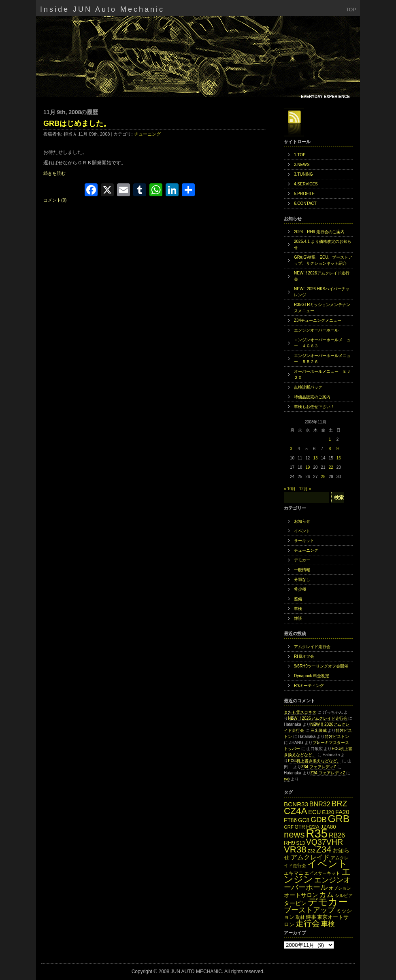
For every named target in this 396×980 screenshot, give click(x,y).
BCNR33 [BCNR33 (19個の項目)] (296, 804)
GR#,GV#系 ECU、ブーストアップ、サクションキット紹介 (323, 260)
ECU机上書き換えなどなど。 (314, 761)
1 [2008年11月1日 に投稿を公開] (330, 439)
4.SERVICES (306, 184)
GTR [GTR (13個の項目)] (300, 827)
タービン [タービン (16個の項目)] (295, 903)
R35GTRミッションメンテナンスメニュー (322, 308)
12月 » (305, 489)
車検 (298, 609)
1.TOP (300, 155)
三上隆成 (319, 730)
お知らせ (302, 521)
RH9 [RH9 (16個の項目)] (290, 843)
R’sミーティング (309, 686)
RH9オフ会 (304, 656)
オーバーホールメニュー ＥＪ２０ (322, 374)
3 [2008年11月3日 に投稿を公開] (291, 449)
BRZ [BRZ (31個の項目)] (339, 804)
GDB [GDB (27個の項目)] (319, 820)
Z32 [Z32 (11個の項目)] (311, 851)
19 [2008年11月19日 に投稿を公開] (308, 467)
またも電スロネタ (300, 712)
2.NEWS (302, 165)
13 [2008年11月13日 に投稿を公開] (315, 458)
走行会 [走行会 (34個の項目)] (308, 923)
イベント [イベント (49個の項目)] (328, 864)
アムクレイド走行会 (312, 647)
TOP (351, 10)
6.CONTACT (305, 203)
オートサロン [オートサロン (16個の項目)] (301, 895)
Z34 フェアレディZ (319, 767)
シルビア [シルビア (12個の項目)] (344, 895)
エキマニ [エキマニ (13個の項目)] (294, 873)
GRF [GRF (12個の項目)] (289, 827)
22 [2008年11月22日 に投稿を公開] (331, 467)
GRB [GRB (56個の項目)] (339, 819)
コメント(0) (55, 200)
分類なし (302, 579)
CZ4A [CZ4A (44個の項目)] (295, 811)
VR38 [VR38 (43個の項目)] (295, 849)
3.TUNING (303, 174)
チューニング (147, 134)
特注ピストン (337, 737)
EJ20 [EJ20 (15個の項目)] (328, 812)
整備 (298, 599)
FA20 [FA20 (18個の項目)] (342, 812)
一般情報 (302, 570)
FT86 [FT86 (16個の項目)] (290, 820)
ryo (287, 779)
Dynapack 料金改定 (312, 676)
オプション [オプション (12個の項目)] (340, 888)
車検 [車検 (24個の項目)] (328, 924)
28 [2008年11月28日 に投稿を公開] (323, 477)
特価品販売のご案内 (312, 397)
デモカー (302, 560)
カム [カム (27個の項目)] (326, 894)
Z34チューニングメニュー (318, 320)
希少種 (300, 589)
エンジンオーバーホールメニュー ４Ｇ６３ (322, 343)
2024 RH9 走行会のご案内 (319, 232)
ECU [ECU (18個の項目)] (314, 812)
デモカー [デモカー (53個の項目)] (328, 902)
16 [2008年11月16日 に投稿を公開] (339, 458)
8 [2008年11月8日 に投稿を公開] (330, 449)
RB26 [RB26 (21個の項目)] (337, 835)
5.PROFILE (304, 194)
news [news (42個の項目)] (294, 834)
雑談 (298, 618)
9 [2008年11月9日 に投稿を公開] (338, 449)
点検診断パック (308, 387)
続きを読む (54, 173)
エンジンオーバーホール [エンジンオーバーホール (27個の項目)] (317, 883)
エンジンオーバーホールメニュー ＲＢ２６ (322, 359)
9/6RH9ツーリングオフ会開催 (321, 666)
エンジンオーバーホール (316, 330)
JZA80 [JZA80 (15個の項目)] (328, 827)
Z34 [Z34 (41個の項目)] (324, 849)
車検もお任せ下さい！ (314, 407)
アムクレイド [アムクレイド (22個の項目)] (310, 857)
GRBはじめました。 (77, 123)
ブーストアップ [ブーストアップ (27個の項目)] (309, 910)
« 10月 (290, 489)
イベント (302, 531)
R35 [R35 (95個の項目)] (317, 833)
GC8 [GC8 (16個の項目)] (304, 820)
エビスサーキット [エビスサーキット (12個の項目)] (322, 873)
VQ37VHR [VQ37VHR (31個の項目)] (325, 842)
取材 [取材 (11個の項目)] (300, 917)
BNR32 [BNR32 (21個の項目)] (320, 804)
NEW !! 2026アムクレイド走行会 (322, 276)
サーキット (304, 541)
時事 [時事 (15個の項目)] (311, 917)
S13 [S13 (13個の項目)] (300, 843)
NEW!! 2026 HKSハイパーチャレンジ (322, 292)
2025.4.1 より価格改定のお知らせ (323, 244)
